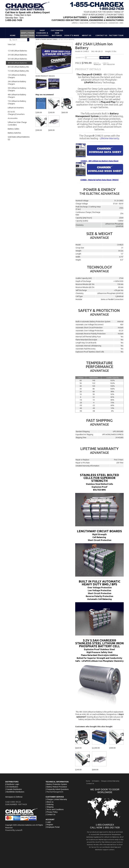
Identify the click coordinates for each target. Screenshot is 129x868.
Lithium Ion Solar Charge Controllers (17, 124)
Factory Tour (116, 35)
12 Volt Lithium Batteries (17, 51)
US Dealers (96, 781)
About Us (87, 35)
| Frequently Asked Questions (57, 789)
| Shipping (50, 807)
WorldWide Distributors (15, 791)
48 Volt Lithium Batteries (66, 39)
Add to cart (105, 57)
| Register (49, 824)
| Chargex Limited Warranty (56, 799)
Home (13, 35)
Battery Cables (14, 129)
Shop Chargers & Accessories (42, 33)
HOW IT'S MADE (72, 35)
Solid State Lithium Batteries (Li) (19, 138)
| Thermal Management (54, 791)
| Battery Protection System (56, 784)
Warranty (120, 465)
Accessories (13, 118)
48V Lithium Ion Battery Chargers (17, 96)
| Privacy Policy (52, 812)
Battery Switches (14, 133)
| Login (48, 822)
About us (50, 802)
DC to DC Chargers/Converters (16, 113)
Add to (97, 63)
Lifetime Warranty (109, 138)
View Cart (12, 44)
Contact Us (101, 35)
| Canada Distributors (14, 789)
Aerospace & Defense (14, 796)
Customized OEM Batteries (57, 33)
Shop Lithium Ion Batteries (27, 34)
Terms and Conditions (55, 809)
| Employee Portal (53, 827)
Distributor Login (13, 784)
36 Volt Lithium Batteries (17, 59)
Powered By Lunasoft (14, 830)
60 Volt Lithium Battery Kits (18, 67)
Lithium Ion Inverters (16, 108)
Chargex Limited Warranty (110, 781)
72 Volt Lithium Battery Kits (18, 71)
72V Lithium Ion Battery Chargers (17, 102)
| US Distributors (12, 786)
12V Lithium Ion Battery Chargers (17, 76)
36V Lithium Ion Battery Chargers (17, 89)
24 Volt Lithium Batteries (17, 55)
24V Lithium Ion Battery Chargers (17, 83)
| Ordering (50, 804)
